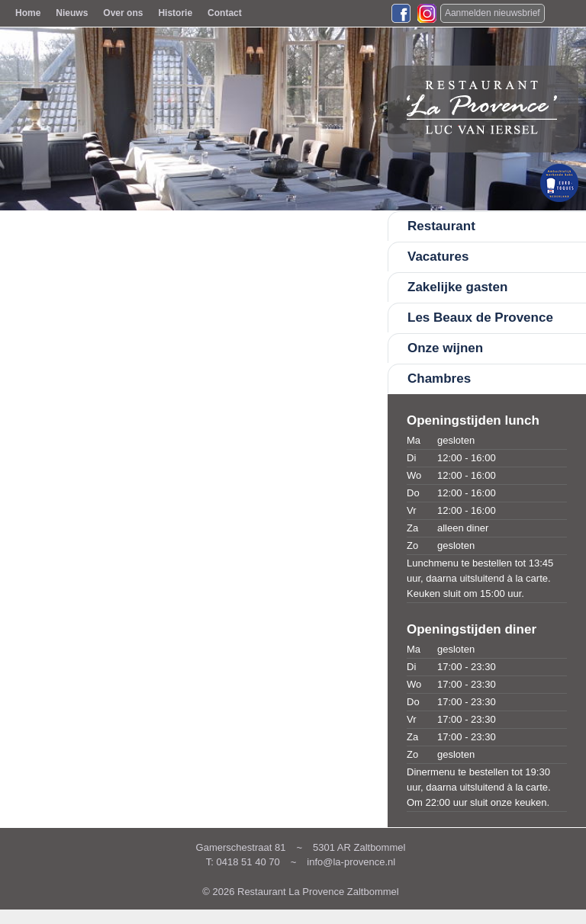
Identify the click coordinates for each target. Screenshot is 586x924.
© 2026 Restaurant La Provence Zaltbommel (300, 892)
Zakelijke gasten (457, 287)
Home (28, 13)
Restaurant (441, 226)
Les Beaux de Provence (480, 318)
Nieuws (72, 13)
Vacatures (438, 257)
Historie (175, 13)
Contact (225, 13)
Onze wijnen (445, 348)
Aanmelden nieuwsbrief (493, 13)
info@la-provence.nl (351, 862)
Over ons (123, 13)
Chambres (439, 379)
